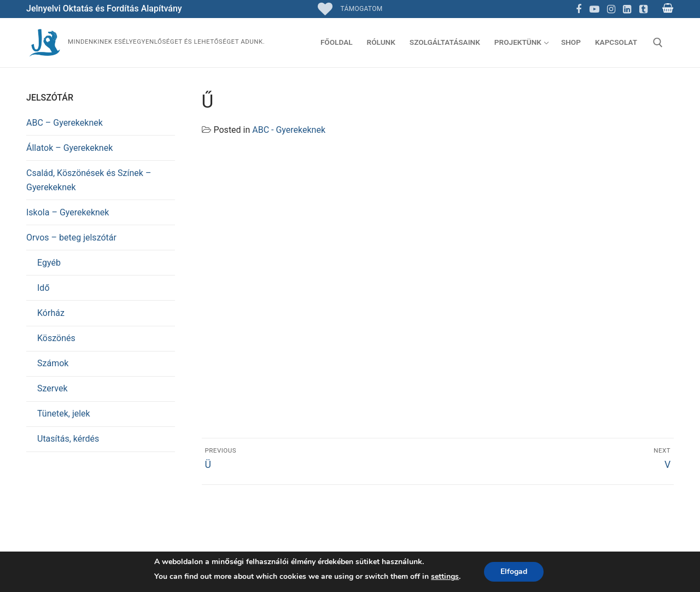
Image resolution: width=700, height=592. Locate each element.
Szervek (52, 388)
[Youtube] (595, 9)
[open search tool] (658, 43)
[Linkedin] (627, 9)
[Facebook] (579, 9)
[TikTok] (643, 9)
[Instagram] (611, 9)
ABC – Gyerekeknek (65, 123)
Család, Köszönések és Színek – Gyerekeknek (89, 180)
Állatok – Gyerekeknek (69, 148)
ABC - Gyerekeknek (289, 130)
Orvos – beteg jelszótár (71, 238)
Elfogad (514, 572)
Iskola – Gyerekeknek (68, 212)
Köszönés (56, 338)
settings (445, 576)
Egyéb (49, 263)
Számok (53, 363)
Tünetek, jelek (64, 414)
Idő (43, 288)
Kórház (51, 313)
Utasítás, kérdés (68, 439)
